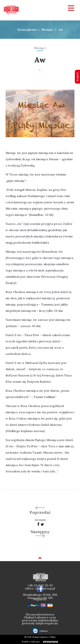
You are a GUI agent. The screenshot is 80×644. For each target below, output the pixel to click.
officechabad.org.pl (40, 588)
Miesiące (47, 30)
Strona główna (27, 30)
